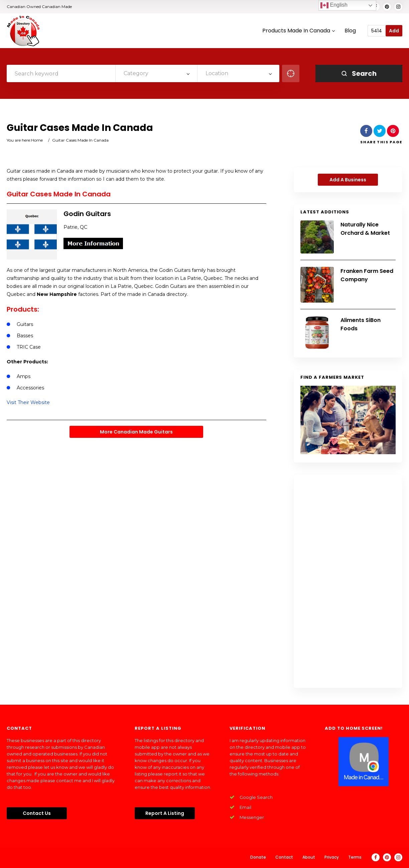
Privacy (332, 857)
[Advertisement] (348, 581)
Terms (355, 857)
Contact (284, 857)
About (309, 857)
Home (37, 140)
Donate (258, 857)
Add (394, 31)
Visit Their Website (28, 402)
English (334, 5)
